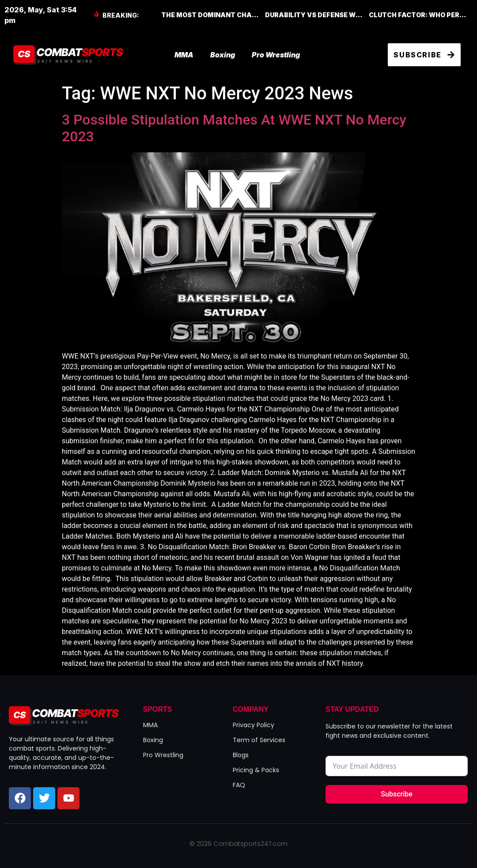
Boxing (223, 55)
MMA (184, 55)
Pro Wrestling (276, 55)
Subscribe (396, 794)
